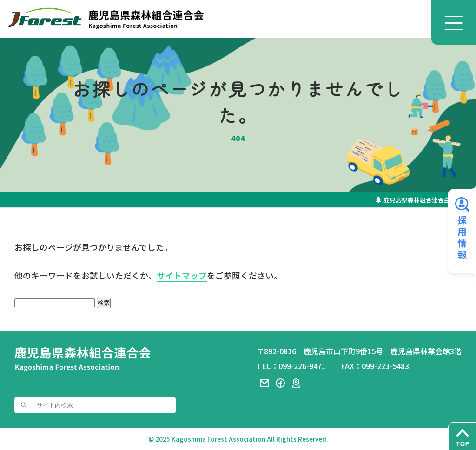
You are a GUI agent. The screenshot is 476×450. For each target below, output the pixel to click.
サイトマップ (182, 276)
